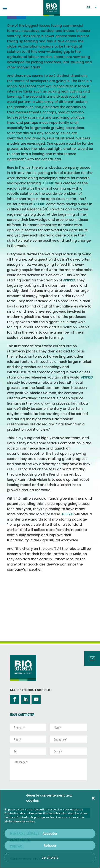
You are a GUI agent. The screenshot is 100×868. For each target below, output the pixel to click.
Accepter (50, 834)
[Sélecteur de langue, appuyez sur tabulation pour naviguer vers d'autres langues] (92, 7)
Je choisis (50, 857)
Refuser (50, 846)
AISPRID (48, 183)
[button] (93, 798)
